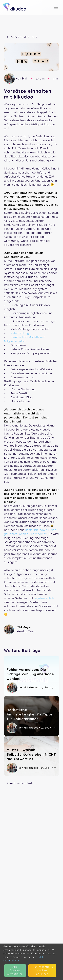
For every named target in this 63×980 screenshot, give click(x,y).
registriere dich (44, 598)
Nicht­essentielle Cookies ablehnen (42, 970)
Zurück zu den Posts (20, 783)
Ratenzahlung (20, 333)
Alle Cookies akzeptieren (15, 970)
